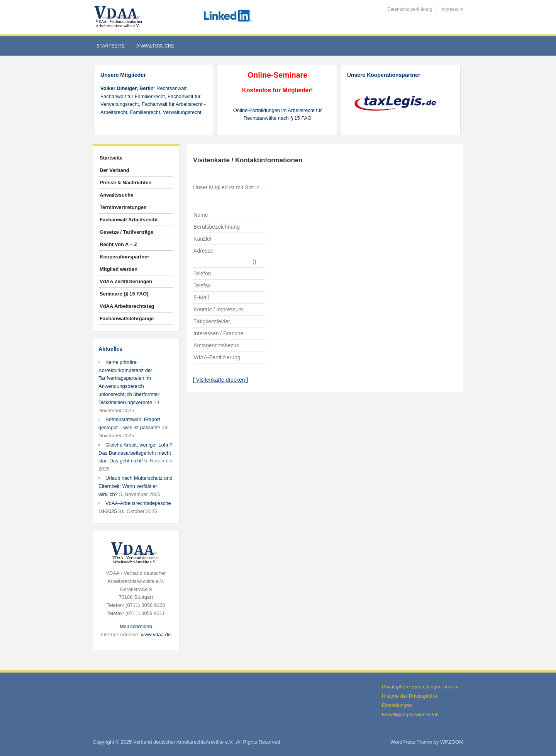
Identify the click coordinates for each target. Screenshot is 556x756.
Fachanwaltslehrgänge (127, 319)
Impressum (452, 9)
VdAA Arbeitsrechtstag (127, 306)
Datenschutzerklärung (410, 9)
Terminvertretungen (123, 207)
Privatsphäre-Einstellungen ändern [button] (420, 687)
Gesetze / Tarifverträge (126, 232)
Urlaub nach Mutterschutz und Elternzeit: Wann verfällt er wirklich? (135, 486)
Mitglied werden (119, 269)
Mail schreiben (136, 626)
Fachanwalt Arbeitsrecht (129, 220)
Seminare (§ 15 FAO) (124, 294)
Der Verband (114, 170)
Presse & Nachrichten (125, 183)
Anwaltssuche (155, 46)
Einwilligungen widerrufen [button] (410, 714)
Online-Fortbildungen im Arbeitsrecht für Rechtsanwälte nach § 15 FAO (278, 114)
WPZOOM (452, 742)
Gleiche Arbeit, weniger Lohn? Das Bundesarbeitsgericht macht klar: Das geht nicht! (135, 453)
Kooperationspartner (125, 257)
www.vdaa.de (156, 635)
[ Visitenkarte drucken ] (220, 380)
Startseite (111, 46)
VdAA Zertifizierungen (126, 281)
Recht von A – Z (118, 244)
